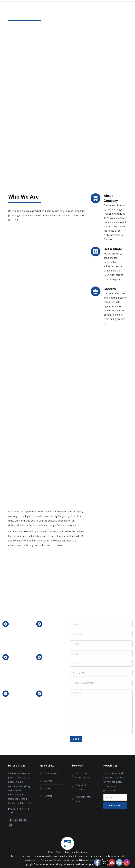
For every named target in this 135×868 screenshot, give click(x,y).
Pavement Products (81, 787)
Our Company (51, 773)
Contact (48, 796)
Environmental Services (83, 799)
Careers (48, 781)
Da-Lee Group (48, 864)
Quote (47, 788)
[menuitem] (55, 852)
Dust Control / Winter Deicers (83, 775)
